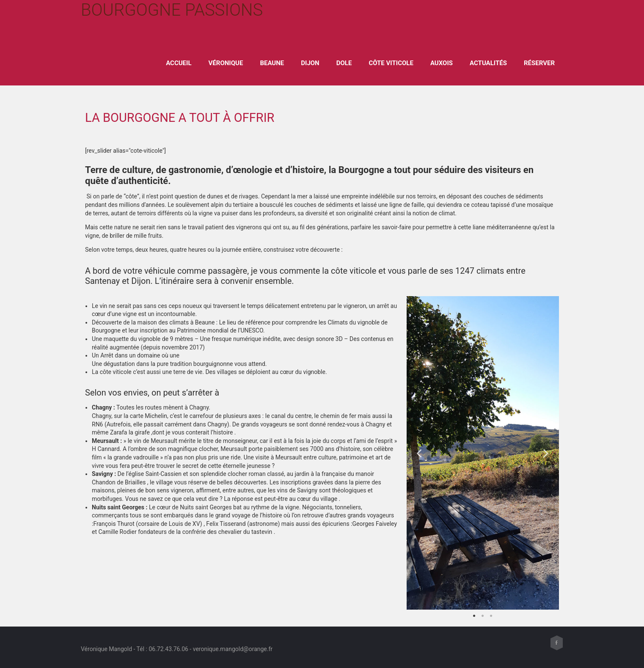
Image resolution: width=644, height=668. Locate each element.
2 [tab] (483, 616)
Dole (344, 63)
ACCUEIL (179, 63)
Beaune (272, 63)
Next (546, 453)
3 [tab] (491, 616)
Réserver (539, 63)
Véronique (226, 63)
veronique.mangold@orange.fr (233, 649)
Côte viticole (391, 63)
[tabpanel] (483, 453)
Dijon (310, 63)
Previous (419, 453)
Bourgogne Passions (172, 10)
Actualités (488, 63)
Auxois (442, 63)
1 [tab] (474, 616)
